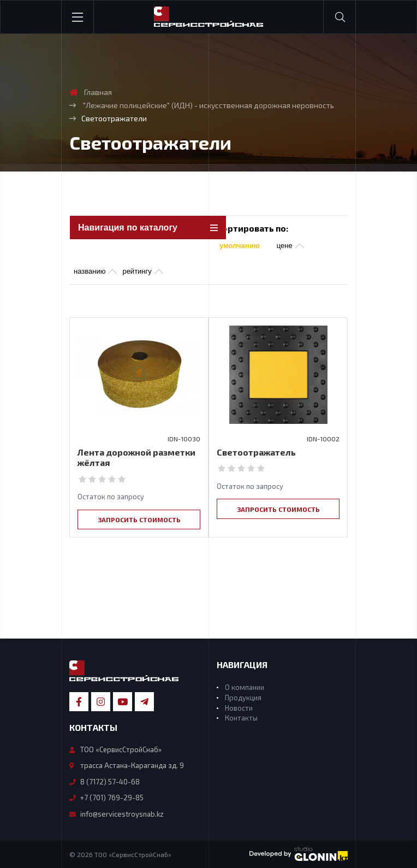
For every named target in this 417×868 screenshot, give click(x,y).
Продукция (243, 698)
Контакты (241, 718)
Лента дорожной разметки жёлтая (136, 457)
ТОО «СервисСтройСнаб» (115, 749)
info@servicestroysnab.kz (117, 814)
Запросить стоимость (139, 519)
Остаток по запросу (111, 497)
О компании (245, 687)
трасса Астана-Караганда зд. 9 (127, 765)
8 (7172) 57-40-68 (105, 782)
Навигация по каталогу (128, 228)
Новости (239, 708)
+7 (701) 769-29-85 (106, 798)
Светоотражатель (256, 452)
